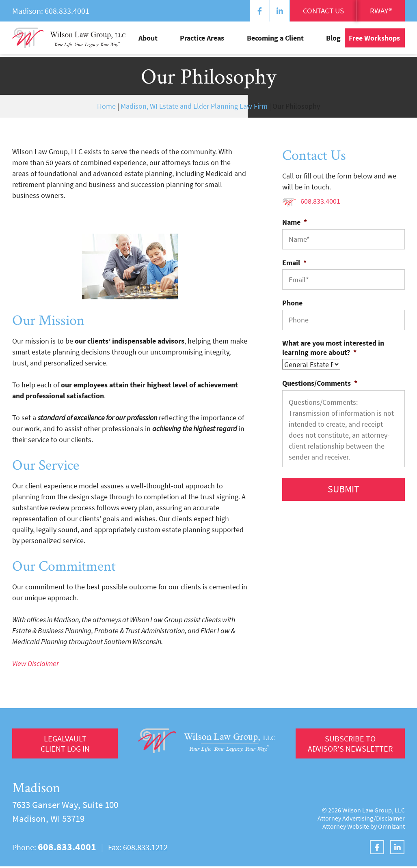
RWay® (379, 11)
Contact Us (317, 11)
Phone (292, 303)
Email (294, 263)
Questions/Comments (320, 383)
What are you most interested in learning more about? (333, 348)
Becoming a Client (290, 40)
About (191, 40)
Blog (333, 40)
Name (295, 222)
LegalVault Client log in (65, 744)
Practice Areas (231, 40)
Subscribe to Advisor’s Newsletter (349, 744)
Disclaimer (390, 820)
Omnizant (391, 828)
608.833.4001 (67, 11)
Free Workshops (374, 40)
